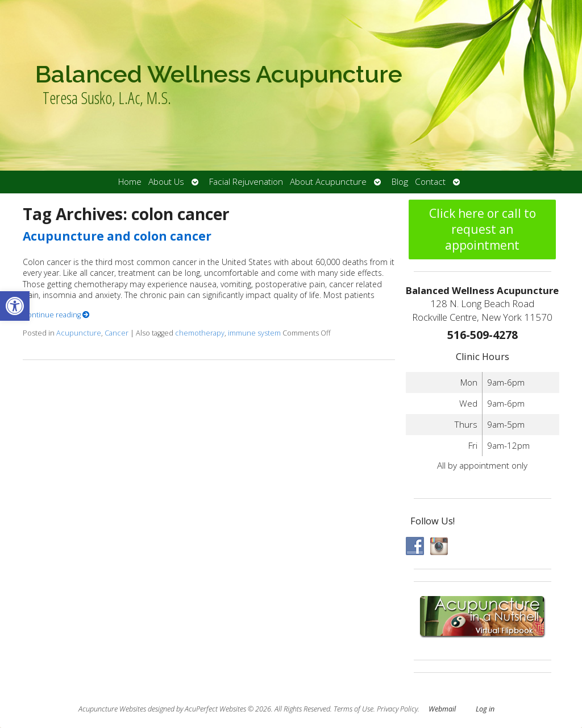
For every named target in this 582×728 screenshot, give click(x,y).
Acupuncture (79, 333)
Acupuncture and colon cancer (117, 236)
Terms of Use (354, 709)
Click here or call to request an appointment (483, 229)
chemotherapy (200, 333)
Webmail (442, 709)
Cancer (117, 333)
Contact (430, 182)
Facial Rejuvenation (246, 182)
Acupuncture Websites (112, 709)
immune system (254, 333)
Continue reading (56, 315)
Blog (400, 182)
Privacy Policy (397, 709)
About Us (166, 182)
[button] (15, 306)
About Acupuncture (328, 182)
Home (130, 182)
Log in (485, 709)
